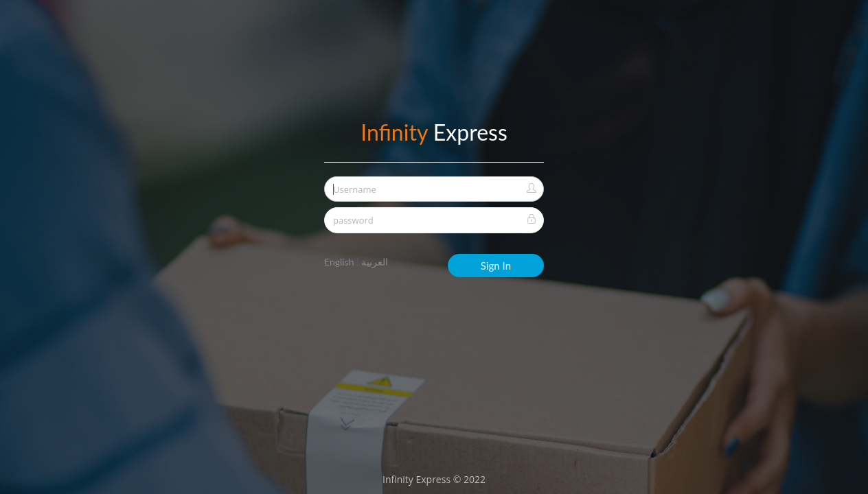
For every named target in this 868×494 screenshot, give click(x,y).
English (339, 262)
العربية (375, 262)
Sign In (496, 266)
